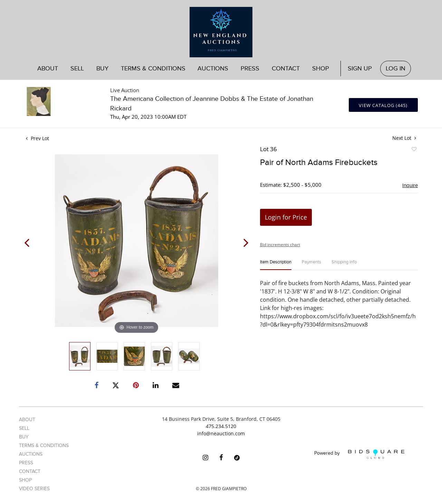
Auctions (213, 69)
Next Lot (404, 138)
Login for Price (286, 217)
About (48, 69)
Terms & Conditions (153, 69)
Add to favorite (414, 150)
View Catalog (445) (383, 105)
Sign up (360, 69)
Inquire (410, 185)
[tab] (276, 265)
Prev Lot (37, 138)
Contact (286, 69)
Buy (102, 69)
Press (250, 69)
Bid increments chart (280, 245)
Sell (77, 69)
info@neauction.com (221, 433)
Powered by (359, 454)
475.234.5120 (221, 426)
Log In (396, 69)
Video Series (34, 489)
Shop (321, 69)
